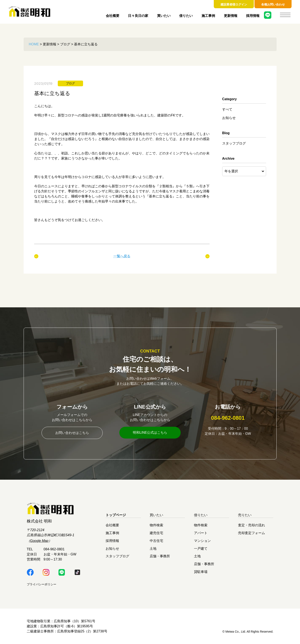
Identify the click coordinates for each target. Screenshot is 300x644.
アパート (201, 533)
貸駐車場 (201, 572)
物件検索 (156, 525)
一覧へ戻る (122, 256)
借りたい (186, 16)
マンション (202, 541)
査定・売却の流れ (252, 525)
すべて (227, 109)
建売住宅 (156, 533)
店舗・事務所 (160, 556)
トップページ (116, 515)
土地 (153, 548)
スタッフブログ (234, 143)
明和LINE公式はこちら (150, 433)
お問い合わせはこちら (72, 433)
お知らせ (229, 118)
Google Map (39, 541)
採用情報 (253, 16)
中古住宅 (156, 541)
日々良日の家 (138, 16)
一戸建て (201, 548)
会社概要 (113, 16)
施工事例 (208, 16)
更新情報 (231, 16)
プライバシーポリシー (42, 584)
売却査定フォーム (252, 533)
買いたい (164, 16)
